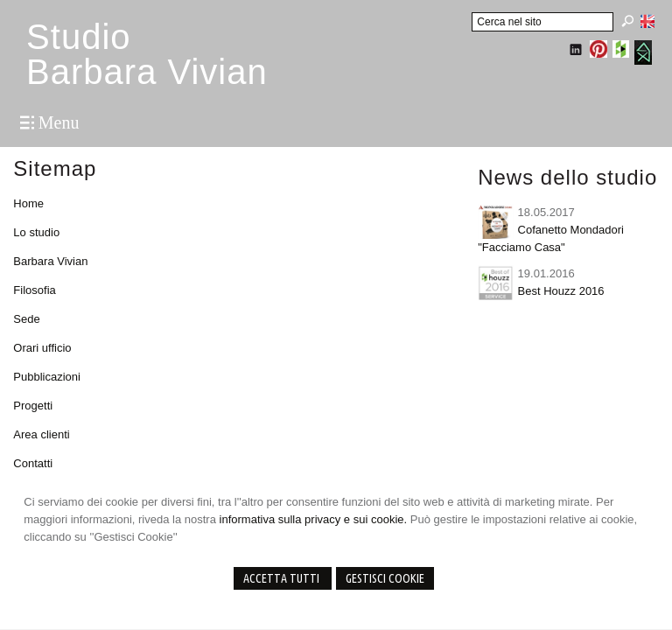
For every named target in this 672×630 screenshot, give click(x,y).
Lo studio (36, 232)
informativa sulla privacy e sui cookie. (314, 519)
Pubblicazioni (47, 377)
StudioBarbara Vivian (147, 54)
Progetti (33, 406)
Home (28, 203)
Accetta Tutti (283, 578)
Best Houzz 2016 (561, 291)
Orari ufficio (42, 348)
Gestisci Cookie (385, 578)
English (647, 21)
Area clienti (41, 434)
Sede (26, 319)
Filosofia (34, 290)
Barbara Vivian (50, 261)
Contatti (33, 463)
